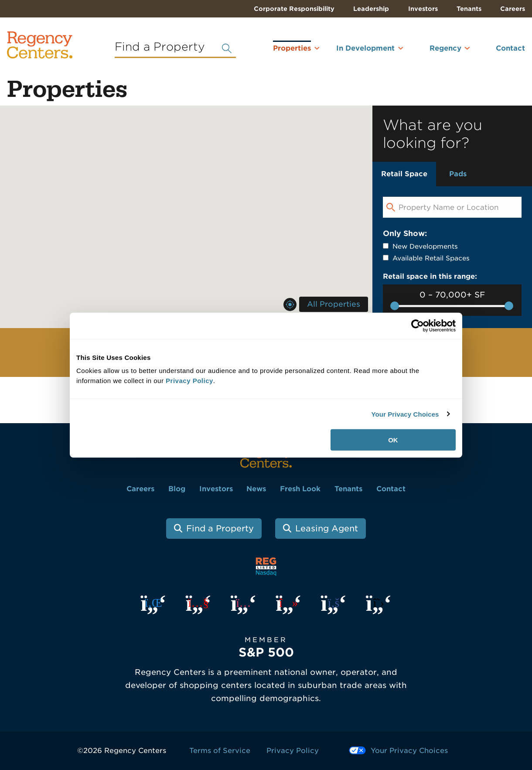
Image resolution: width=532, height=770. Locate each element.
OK (393, 440)
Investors (423, 9)
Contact (510, 48)
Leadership (371, 9)
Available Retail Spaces (431, 258)
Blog (177, 489)
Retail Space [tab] (404, 174)
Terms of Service (220, 751)
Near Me (290, 305)
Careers (513, 9)
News (256, 489)
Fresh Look (300, 489)
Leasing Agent (327, 529)
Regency (445, 48)
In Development (365, 48)
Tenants (469, 9)
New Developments (425, 246)
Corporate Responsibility (294, 9)
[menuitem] (280, 52)
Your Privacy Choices (405, 414)
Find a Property (220, 529)
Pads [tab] (458, 174)
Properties (292, 46)
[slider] (395, 306)
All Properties (334, 304)
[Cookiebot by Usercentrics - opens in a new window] (418, 325)
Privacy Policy (293, 751)
